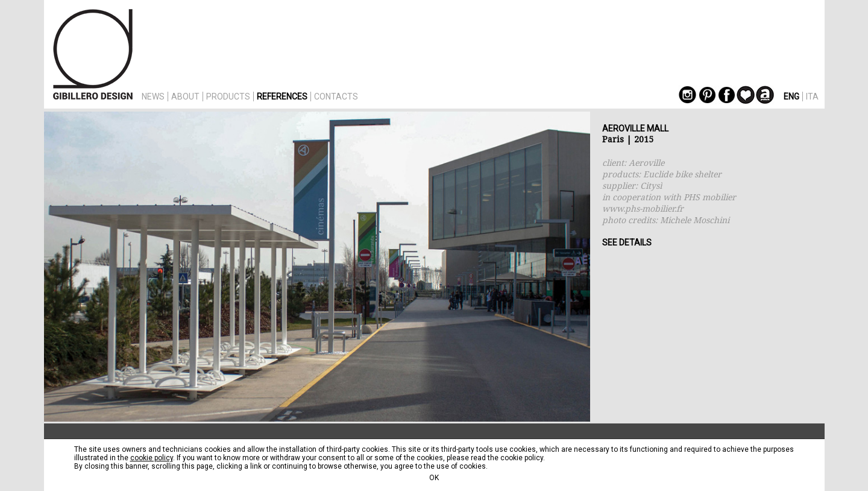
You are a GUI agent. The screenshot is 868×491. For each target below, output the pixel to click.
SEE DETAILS (627, 242)
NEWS (153, 97)
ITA (812, 97)
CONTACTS (336, 97)
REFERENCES (282, 97)
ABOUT (185, 97)
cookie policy (152, 458)
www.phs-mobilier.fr (643, 208)
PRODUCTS (228, 97)
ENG (791, 97)
